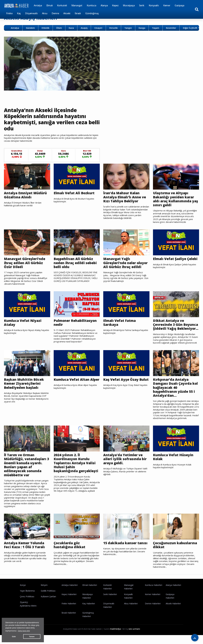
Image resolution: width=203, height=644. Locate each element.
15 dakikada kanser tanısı (126, 548)
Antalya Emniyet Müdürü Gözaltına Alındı (26, 195)
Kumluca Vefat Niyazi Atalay (23, 323)
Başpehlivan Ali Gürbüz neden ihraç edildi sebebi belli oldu (76, 263)
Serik (142, 5)
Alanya (104, 5)
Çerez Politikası (27, 602)
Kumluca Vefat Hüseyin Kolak (173, 462)
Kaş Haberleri (89, 609)
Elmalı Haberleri (90, 590)
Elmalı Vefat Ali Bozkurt (75, 193)
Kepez (115, 5)
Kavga (142, 28)
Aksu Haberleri (131, 609)
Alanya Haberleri (173, 590)
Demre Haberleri (153, 609)
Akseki (67, 13)
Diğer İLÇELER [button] (190, 28)
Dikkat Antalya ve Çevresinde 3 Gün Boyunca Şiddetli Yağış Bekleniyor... (176, 327)
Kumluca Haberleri (154, 590)
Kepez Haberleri (69, 600)
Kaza (71, 28)
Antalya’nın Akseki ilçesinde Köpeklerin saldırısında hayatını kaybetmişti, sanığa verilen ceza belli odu (46, 119)
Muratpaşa (129, 5)
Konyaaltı (154, 5)
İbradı (78, 13)
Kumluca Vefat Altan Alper (72, 386)
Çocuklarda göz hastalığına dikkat (70, 550)
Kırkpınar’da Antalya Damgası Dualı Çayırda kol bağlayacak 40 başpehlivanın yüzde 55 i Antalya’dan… (176, 392)
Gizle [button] (14, 637)
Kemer (167, 5)
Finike (9, 13)
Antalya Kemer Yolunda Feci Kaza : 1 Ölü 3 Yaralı (25, 550)
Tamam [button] (32, 637)
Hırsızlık (113, 28)
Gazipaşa (179, 5)
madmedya (115, 634)
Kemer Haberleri (153, 600)
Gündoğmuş (92, 13)
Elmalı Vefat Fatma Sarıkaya (120, 323)
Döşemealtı (31, 13)
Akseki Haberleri (173, 609)
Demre (55, 13)
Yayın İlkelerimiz (27, 596)
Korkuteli (62, 5)
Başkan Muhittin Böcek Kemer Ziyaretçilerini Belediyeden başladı (24, 388)
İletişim (44, 590)
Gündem (30, 28)
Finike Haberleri (69, 609)
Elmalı (50, 5)
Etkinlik (45, 28)
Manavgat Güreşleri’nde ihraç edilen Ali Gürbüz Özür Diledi (25, 263)
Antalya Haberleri (70, 590)
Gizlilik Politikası (48, 596)
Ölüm (59, 28)
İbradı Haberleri (69, 618)
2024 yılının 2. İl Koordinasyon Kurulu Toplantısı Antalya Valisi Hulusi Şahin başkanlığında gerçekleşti (76, 468)
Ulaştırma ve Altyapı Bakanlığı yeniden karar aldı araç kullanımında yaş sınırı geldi (174, 199)
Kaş (19, 13)
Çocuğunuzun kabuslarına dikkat (176, 550)
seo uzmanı (134, 634)
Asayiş (84, 28)
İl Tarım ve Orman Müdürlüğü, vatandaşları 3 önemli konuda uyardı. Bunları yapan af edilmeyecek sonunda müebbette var (27, 470)
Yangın (128, 28)
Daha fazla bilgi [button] (24, 631)
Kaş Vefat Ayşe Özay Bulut (126, 384)
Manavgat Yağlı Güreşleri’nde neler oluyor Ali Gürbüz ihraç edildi (126, 263)
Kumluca (91, 5)
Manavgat (77, 5)
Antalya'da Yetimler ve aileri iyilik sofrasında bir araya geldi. (125, 464)
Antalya (38, 5)
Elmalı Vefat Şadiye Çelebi (176, 259)
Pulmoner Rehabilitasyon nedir (76, 323)
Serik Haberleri (110, 600)
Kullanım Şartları (48, 602)
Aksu (45, 13)
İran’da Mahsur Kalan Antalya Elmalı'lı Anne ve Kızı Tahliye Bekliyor (125, 197)
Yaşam (156, 28)
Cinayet (98, 28)
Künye (23, 590)
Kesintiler (171, 28)
